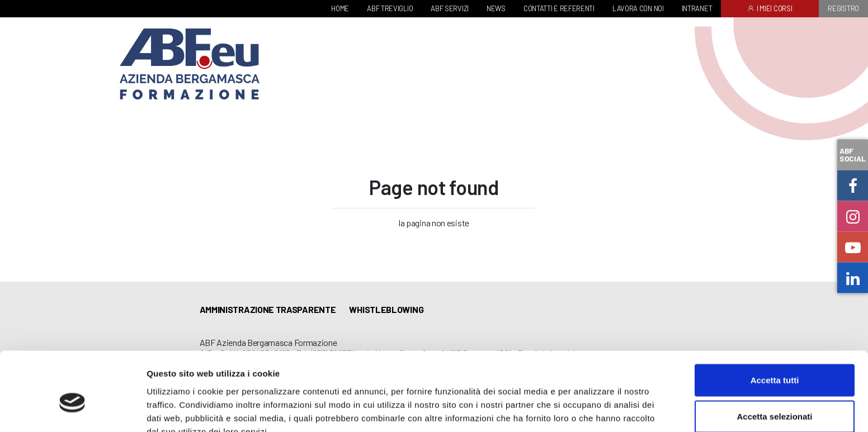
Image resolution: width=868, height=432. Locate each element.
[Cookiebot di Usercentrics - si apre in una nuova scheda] (72, 410)
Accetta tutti (775, 322)
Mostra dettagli (588, 410)
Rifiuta (775, 395)
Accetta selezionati (774, 359)
